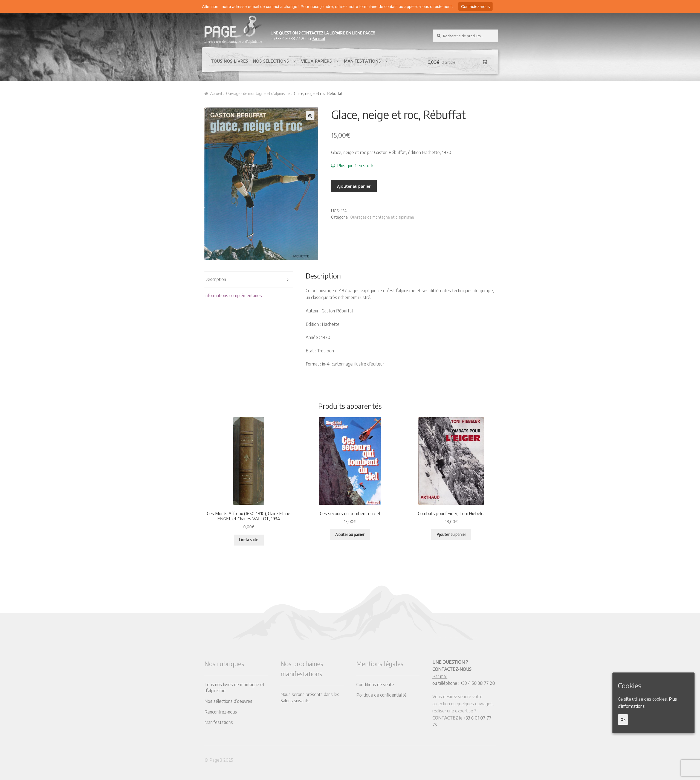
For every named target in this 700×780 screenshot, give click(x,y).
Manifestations (362, 61)
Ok (623, 719)
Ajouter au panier (354, 186)
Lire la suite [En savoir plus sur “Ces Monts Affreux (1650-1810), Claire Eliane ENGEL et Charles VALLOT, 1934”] (249, 540)
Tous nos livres (229, 61)
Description (215, 279)
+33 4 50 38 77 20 (478, 683)
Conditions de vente (375, 685)
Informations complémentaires (233, 295)
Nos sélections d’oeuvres (228, 701)
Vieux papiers (316, 61)
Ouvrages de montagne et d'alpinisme (258, 93)
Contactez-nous (475, 6)
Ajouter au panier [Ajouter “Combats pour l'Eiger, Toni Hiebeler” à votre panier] (451, 534)
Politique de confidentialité (381, 695)
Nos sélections (271, 61)
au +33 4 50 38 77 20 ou (323, 36)
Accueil (216, 93)
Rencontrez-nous (221, 712)
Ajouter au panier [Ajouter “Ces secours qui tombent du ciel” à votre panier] (350, 534)
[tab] (249, 280)
